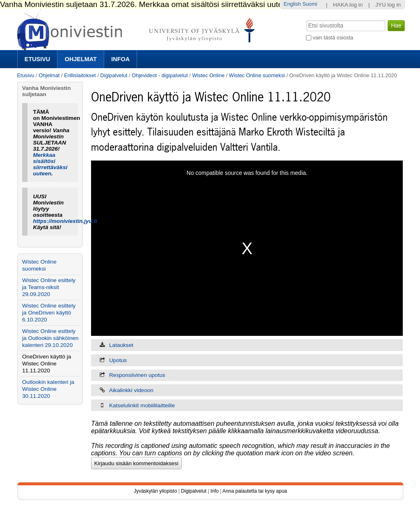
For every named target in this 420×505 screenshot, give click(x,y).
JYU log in (388, 5)
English (292, 4)
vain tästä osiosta (333, 38)
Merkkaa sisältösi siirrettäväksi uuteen (50, 164)
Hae (305, 19)
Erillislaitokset (80, 75)
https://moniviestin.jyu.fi (65, 221)
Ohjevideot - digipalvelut (160, 75)
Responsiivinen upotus (137, 375)
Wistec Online (208, 75)
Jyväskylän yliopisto (155, 491)
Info (215, 491)
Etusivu (37, 59)
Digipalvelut (114, 75)
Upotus (118, 360)
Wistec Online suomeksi (257, 75)
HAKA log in (348, 5)
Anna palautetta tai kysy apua (255, 491)
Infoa (120, 59)
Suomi (310, 4)
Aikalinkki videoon (131, 390)
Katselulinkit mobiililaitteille (142, 405)
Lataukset (121, 345)
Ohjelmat (81, 59)
